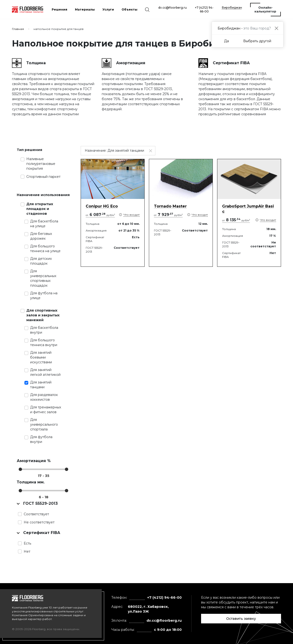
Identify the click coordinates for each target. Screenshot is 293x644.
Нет (27, 551)
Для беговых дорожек (41, 236)
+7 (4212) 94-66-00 (204, 9)
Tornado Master (170, 206)
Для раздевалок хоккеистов (44, 397)
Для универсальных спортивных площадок (43, 278)
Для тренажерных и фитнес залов (46, 410)
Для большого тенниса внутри (44, 342)
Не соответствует (39, 522)
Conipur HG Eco (102, 206)
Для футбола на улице (44, 296)
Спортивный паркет (43, 177)
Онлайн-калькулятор (265, 9)
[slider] (20, 469)
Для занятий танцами (41, 385)
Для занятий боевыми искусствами (41, 357)
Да (226, 41)
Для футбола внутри (41, 439)
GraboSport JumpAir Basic (248, 209)
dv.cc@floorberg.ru (172, 8)
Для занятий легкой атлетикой (45, 372)
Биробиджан (232, 8)
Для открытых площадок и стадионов (40, 209)
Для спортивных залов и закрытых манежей (43, 315)
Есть (27, 543)
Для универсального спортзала (44, 424)
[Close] (276, 28)
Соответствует (36, 514)
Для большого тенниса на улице (45, 249)
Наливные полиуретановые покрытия (41, 164)
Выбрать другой (257, 41)
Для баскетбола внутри (44, 330)
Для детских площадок (41, 261)
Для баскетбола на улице (44, 224)
